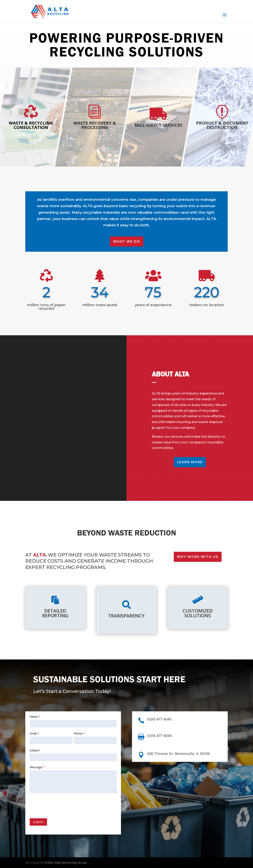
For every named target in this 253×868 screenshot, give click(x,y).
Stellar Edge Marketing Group (65, 863)
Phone (79, 733)
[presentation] (60, 805)
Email (34, 733)
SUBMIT (38, 822)
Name (35, 717)
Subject (35, 750)
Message (37, 767)
